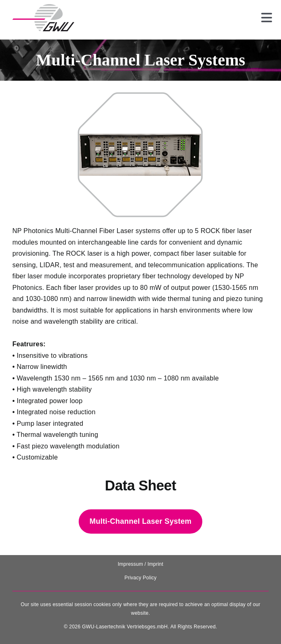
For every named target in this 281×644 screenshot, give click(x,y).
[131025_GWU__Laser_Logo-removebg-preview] (43, 7)
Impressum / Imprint (141, 564)
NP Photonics (33, 231)
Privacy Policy (140, 578)
